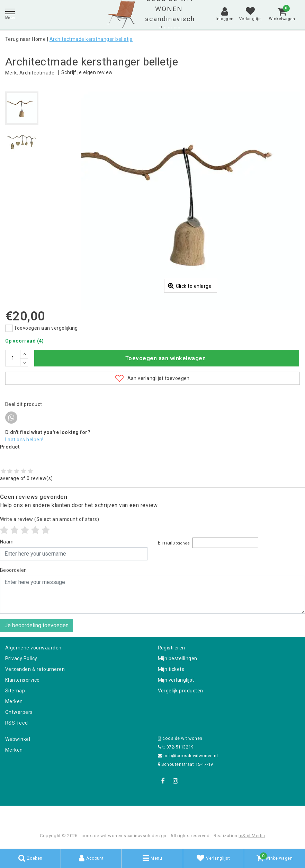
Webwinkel (18, 739)
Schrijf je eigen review (87, 72)
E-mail (174, 543)
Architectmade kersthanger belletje (91, 39)
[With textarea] (152, 595)
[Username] (74, 554)
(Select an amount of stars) (50, 519)
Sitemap (15, 691)
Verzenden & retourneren (35, 669)
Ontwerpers (19, 712)
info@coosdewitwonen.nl (188, 756)
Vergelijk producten (181, 691)
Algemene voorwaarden (33, 648)
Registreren (172, 648)
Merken (14, 701)
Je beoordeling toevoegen (37, 625)
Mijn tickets (171, 669)
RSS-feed (17, 723)
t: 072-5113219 (176, 747)
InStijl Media (252, 836)
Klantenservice (23, 680)
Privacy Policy (21, 658)
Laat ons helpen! (24, 440)
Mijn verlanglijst (176, 680)
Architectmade (37, 73)
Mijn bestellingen (178, 658)
